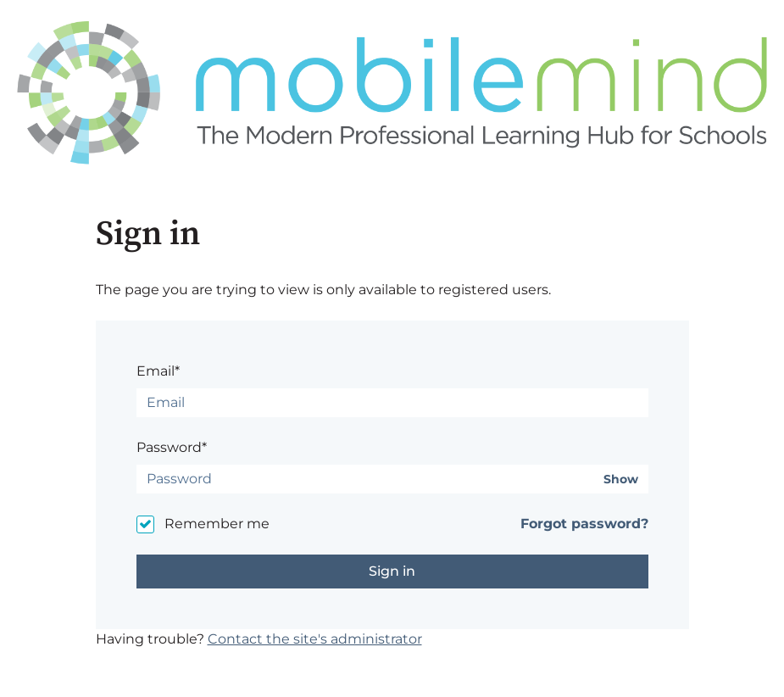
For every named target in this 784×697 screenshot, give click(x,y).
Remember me (217, 524)
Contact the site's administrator (315, 639)
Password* (172, 447)
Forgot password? (584, 524)
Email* (158, 371)
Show (621, 480)
